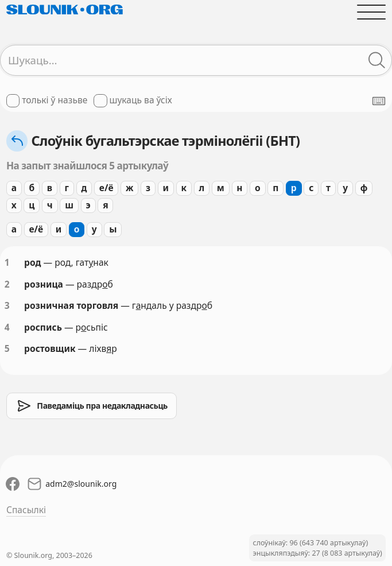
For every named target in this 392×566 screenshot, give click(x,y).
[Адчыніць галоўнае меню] (371, 12)
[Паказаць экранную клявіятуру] (379, 101)
